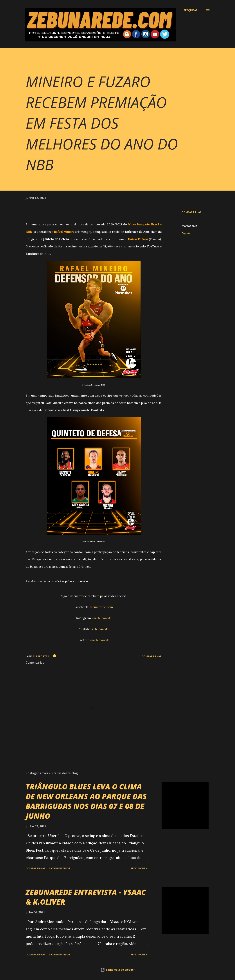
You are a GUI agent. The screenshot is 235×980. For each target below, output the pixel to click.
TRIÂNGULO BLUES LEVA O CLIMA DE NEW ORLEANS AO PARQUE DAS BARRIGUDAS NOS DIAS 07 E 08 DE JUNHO (86, 801)
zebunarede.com (101, 607)
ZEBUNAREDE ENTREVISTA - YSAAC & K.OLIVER (86, 897)
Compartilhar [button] (192, 212)
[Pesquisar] (191, 10)
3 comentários (60, 868)
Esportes (187, 233)
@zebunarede (102, 618)
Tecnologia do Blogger (117, 970)
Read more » (139, 868)
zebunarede (100, 629)
